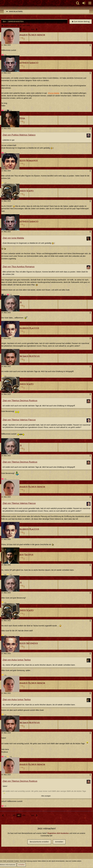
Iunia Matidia (54, 93)
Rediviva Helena (10, 25)
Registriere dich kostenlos (58, 833)
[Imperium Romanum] (1, 3)
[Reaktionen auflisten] (4, 55)
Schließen (21, 865)
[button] (90, 3)
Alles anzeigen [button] (46, 796)
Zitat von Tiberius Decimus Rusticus (20, 401)
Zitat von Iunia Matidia (13, 238)
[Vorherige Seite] (3, 815)
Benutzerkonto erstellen (39, 842)
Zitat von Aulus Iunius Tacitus (17, 660)
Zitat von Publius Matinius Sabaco (19, 135)
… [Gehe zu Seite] (28, 29)
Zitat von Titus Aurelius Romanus (19, 267)
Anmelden (59, 842)
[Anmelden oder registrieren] (84, 3)
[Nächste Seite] (37, 29)
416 (32, 29)
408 (24, 29)
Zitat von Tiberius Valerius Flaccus (19, 420)
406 (14, 815)
